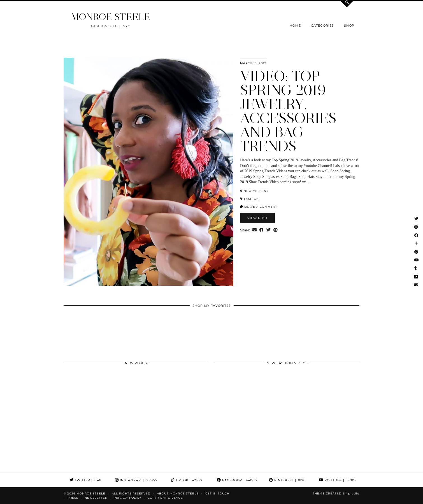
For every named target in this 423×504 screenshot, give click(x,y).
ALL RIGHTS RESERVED (131, 493)
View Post (257, 218)
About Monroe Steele (178, 493)
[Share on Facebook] (262, 230)
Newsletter (96, 498)
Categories (322, 25)
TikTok (186, 480)
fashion (251, 199)
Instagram (136, 480)
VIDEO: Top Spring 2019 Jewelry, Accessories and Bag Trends (288, 111)
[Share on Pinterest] (276, 230)
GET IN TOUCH (217, 493)
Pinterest (287, 480)
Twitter (85, 480)
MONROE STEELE (111, 17)
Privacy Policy (127, 498)
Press (73, 498)
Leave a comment (259, 207)
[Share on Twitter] (269, 230)
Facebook (237, 480)
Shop (349, 25)
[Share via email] (255, 230)
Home (295, 25)
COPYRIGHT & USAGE (165, 498)
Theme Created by (336, 493)
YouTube (338, 480)
